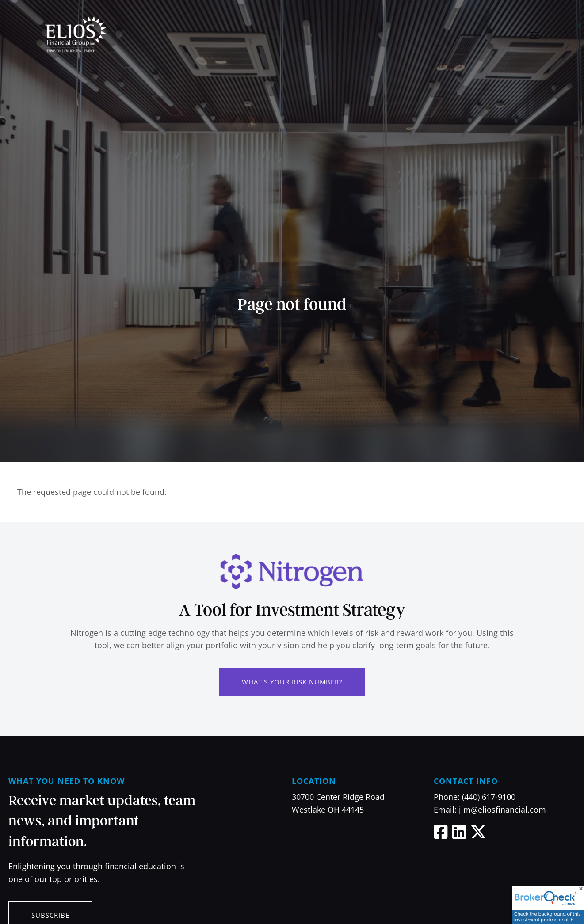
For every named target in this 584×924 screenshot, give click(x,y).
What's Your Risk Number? (292, 682)
